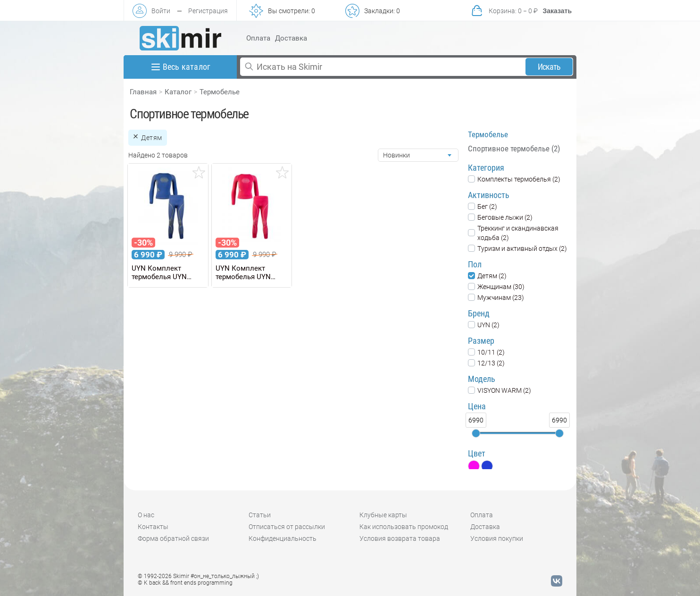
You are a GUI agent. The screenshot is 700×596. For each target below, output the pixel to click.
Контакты (153, 527)
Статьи (260, 515)
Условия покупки (497, 538)
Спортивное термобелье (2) (514, 149)
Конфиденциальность (283, 538)
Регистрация (208, 11)
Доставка (291, 38)
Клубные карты (383, 515)
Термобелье (220, 92)
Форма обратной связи (173, 538)
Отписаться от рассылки (287, 527)
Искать (549, 67)
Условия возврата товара (400, 538)
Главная (143, 92)
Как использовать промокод (404, 527)
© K (185, 583)
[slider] (476, 433)
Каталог (178, 92)
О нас (146, 515)
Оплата (258, 38)
